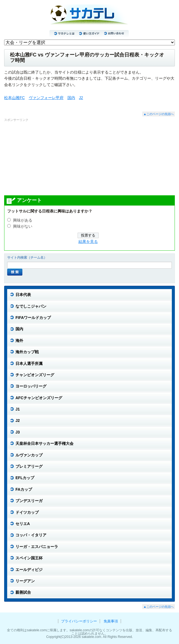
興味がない (23, 226)
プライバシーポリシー (79, 621)
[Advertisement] (89, 158)
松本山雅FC (15, 98)
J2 (81, 98)
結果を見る (88, 242)
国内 (71, 98)
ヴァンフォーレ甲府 (46, 98)
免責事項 (111, 621)
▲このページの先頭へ (159, 114)
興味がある (23, 220)
